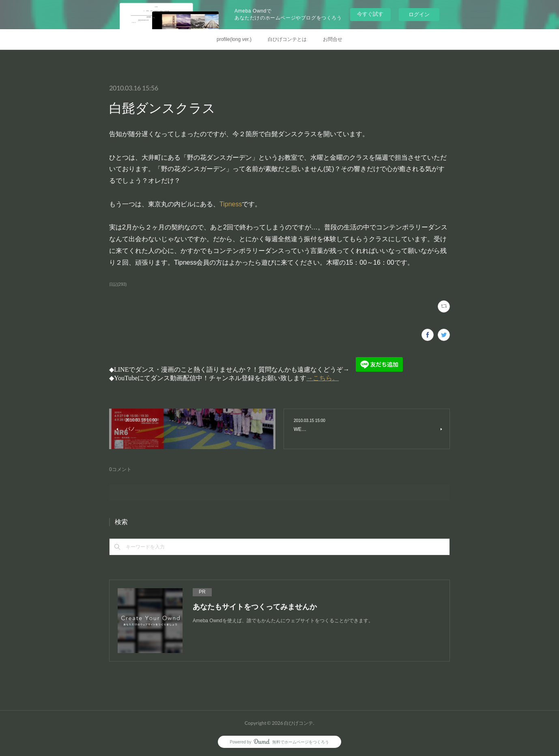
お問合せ (333, 39)
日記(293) (118, 284)
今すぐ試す (370, 14)
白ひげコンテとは (287, 39)
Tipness (231, 204)
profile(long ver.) (234, 39)
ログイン (419, 14)
